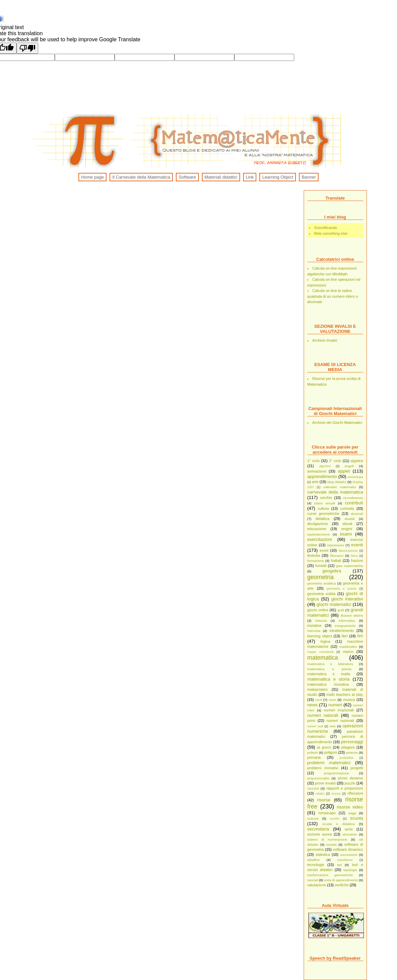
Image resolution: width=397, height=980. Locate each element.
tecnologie (316, 865)
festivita (314, 555)
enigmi (347, 529)
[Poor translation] (27, 48)
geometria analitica (322, 583)
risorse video (350, 807)
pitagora (348, 747)
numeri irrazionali (339, 710)
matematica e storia (329, 679)
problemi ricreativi (323, 768)
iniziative (314, 625)
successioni (349, 855)
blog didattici (337, 482)
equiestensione (319, 534)
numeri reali (315, 726)
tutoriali (313, 880)
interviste (314, 631)
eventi (357, 545)
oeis (332, 726)
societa (331, 845)
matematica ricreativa (328, 684)
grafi (341, 610)
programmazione (336, 773)
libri (345, 636)
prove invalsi (325, 783)
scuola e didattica (338, 824)
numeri (335, 705)
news (313, 705)
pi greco (324, 747)
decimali (357, 514)
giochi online (318, 610)
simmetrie (350, 834)
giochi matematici (334, 604)
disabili (350, 519)
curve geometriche (323, 514)
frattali (336, 561)
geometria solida (321, 594)
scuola (356, 818)
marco (348, 652)
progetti (357, 768)
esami (346, 534)
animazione (317, 471)
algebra (357, 461)
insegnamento (345, 626)
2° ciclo (335, 461)
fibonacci (337, 556)
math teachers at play (345, 694)
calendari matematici (340, 487)
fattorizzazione (348, 551)
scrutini (335, 819)
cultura (323, 508)
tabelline (314, 860)
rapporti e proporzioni (345, 788)
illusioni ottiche (352, 616)
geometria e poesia (342, 589)
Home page (92, 177)
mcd (319, 700)
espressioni (335, 545)
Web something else (331, 233)
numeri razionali (340, 721)
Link (250, 177)
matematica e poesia (329, 669)
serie (349, 829)
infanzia (321, 621)
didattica (322, 519)
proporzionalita (318, 778)
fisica (354, 556)
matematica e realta (329, 674)
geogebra (332, 571)
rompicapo (327, 813)
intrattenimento (342, 631)
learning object (320, 636)
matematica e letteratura (330, 664)
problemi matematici (329, 763)
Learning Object (278, 177)
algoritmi (325, 466)
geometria (321, 577)
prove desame (350, 778)
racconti (313, 788)
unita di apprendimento (341, 880)
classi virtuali (325, 503)
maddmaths (348, 647)
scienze (313, 818)
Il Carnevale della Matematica (141, 177)
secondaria (318, 829)
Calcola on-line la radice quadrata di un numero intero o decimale (333, 296)
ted (340, 865)
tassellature (345, 860)
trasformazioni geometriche (330, 875)
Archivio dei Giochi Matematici (337, 423)
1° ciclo (314, 461)
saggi (352, 813)
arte (315, 482)
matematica (323, 658)
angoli (349, 466)
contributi (354, 503)
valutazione (317, 885)
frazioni (357, 561)
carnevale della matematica (335, 492)
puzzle (350, 783)
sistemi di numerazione (327, 839)
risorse (324, 800)
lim (360, 636)
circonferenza (353, 498)
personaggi (352, 742)
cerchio (326, 498)
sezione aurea (320, 834)
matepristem (318, 689)
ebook (347, 524)
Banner (309, 177)
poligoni (331, 752)
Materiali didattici (221, 177)
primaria (314, 757)
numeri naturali (323, 715)
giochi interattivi (347, 599)
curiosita (347, 508)
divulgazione (318, 524)
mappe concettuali (321, 652)
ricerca (336, 794)
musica (349, 700)
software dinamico (348, 849)
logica (325, 641)
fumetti (321, 566)
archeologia (355, 477)
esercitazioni (320, 539)
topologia (350, 870)
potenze (352, 753)
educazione (317, 529)
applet (344, 471)
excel (324, 550)
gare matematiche (349, 566)
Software (187, 177)
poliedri (313, 753)
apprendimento (322, 476)
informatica (347, 621)
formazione (316, 561)
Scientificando (326, 228)
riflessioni (355, 793)
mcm (332, 700)
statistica (323, 854)
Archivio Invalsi (325, 340)
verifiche (342, 885)
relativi (320, 794)
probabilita (346, 758)
